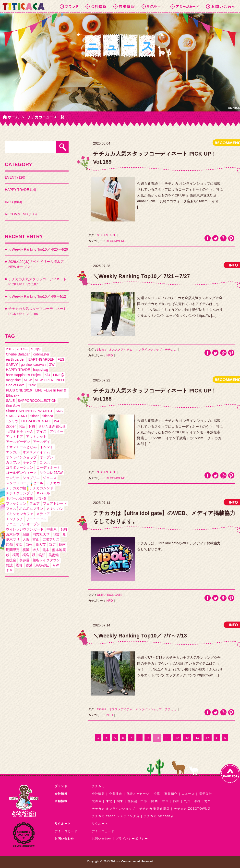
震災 (19, 565)
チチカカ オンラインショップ (113, 809)
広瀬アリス (51, 539)
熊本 (46, 550)
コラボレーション (20, 467)
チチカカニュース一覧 (46, 117)
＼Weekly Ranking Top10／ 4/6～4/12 (37, 296)
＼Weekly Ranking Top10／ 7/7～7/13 (140, 636)
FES (61, 359)
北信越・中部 (137, 801)
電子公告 (206, 794)
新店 (52, 545)
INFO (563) (13, 202)
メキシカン (55, 509)
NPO (60, 380)
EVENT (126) (15, 177)
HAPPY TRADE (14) (20, 190)
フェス (11, 509)
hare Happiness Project (24, 375)
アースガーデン (18, 442)
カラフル (13, 462)
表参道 (24, 560)
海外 (208, 801)
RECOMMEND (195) (21, 214)
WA (57, 421)
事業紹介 (171, 794)
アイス (41, 431)
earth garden (16, 359)
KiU (47, 375)
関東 (120, 801)
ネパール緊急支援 (20, 498)
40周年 (36, 349)
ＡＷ (56, 565)
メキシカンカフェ (20, 514)
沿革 (157, 794)
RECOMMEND (116, 241)
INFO (109, 355)
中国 (166, 801)
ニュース (188, 794)
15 (208, 738)
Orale (32, 385)
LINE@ (59, 375)
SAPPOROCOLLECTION (37, 401)
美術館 (54, 555)
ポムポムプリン (31, 509)
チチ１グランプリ (20, 493)
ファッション (16, 503)
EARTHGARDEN (42, 359)
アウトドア (14, 437)
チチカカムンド (41, 488)
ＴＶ (9, 570)
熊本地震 (59, 550)
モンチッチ (14, 519)
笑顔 (42, 555)
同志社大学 (41, 534)
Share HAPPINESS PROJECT (29, 411)
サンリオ (13, 478)
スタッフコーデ (18, 483)
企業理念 (116, 794)
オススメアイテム (36, 452)
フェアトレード (55, 503)
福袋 (26, 555)
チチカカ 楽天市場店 (154, 809)
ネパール (43, 493)
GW (52, 365)
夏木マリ (13, 539)
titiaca (35, 416)
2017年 (22, 349)
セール (38, 483)
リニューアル (36, 519)
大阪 (26, 539)
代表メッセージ (138, 794)
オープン (47, 457)
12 (177, 738)
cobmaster (41, 354)
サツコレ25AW (51, 473)
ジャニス (50, 478)
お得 (32, 426)
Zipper (11, 426)
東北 (109, 801)
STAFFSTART (17, 416)
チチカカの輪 (16, 488)
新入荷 (41, 545)
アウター (57, 431)
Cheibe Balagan (18, 354)
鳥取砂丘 (42, 565)
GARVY (12, 365)
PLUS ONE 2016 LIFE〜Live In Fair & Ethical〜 (36, 393)
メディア (43, 514)
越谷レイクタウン (46, 560)
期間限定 (13, 550)
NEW (28, 380)
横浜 (26, 550)
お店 (22, 426)
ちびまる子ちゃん (20, 431)
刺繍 (26, 534)
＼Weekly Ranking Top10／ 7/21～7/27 (141, 276)
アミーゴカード (103, 831)
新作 (29, 545)
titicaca (48, 416)
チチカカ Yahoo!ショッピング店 (116, 816)
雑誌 (9, 565)
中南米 (52, 529)
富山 (36, 539)
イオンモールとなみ (21, 447)
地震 (56, 534)
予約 (63, 529)
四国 (176, 801)
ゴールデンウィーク (21, 473)
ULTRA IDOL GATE (36, 421)
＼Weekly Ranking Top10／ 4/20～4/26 (38, 249)
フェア (35, 503)
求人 (36, 550)
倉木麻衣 (13, 534)
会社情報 (98, 794)
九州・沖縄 (192, 801)
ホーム (13, 117)
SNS (59, 411)
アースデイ (41, 442)
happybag (41, 370)
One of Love (15, 385)
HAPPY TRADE (18, 370)
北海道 (97, 801)
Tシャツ (12, 421)
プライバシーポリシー (132, 839)
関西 (155, 801)
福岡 (16, 555)
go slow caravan (33, 365)
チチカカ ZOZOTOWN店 (192, 809)
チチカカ (53, 483)
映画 (62, 545)
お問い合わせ (102, 839)
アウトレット (36, 437)
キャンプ (29, 462)
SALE (10, 401)
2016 (10, 349)
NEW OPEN (44, 380)
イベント (47, 447)
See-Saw (13, 406)
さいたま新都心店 (52, 426)
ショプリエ (31, 478)
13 (187, 738)
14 (197, 738)
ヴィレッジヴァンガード (25, 529)
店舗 (9, 545)
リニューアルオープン (23, 524)
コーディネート (48, 467)
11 (167, 738)
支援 (19, 545)
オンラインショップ (21, 457)
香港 (29, 565)
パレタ (41, 498)
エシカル (13, 452)
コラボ (45, 462)
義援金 (11, 560)
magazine (13, 380)
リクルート (100, 824)
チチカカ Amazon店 (159, 816)
